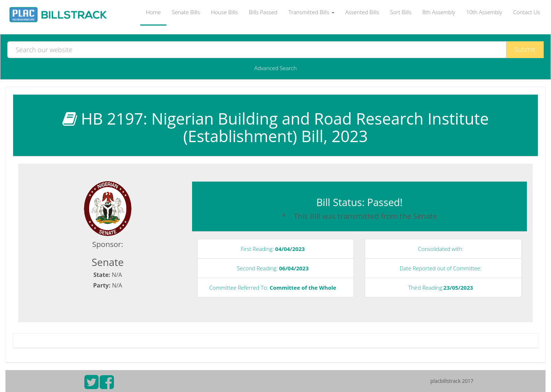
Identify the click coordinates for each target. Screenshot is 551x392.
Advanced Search (275, 68)
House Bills (224, 12)
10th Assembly (484, 12)
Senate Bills (186, 12)
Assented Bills (362, 12)
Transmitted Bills (311, 12)
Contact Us (527, 12)
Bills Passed (263, 12)
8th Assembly (439, 12)
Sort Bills (401, 12)
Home (153, 12)
